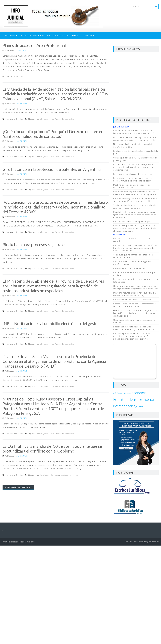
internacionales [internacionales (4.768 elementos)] (124, 406)
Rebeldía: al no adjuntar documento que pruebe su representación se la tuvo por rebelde (135, 200)
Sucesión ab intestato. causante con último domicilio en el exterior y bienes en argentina (134, 328)
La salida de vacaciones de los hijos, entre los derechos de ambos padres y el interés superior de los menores (136, 167)
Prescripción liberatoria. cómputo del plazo (133, 221)
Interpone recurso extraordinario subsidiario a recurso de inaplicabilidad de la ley (134, 294)
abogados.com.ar (47, 119)
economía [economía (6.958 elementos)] (139, 393)
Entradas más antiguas (19, 487)
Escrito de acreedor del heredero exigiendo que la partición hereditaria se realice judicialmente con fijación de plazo (135, 313)
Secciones (10, 35)
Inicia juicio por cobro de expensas (129, 268)
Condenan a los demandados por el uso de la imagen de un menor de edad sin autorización (134, 132)
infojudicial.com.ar (151, 542)
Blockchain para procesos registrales (34, 245)
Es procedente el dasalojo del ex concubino (133, 174)
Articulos (20, 77)
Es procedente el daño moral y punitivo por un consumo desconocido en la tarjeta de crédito (134, 139)
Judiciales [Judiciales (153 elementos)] (140, 406)
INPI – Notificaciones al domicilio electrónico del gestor (51, 323)
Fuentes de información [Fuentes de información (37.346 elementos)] (134, 399)
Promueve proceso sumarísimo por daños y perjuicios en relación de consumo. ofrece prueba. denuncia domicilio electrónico (133, 336)
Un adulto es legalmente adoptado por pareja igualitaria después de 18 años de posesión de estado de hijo (135, 215)
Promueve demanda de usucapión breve (132, 300)
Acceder (88, 35)
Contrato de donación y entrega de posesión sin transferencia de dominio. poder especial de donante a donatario (135, 248)
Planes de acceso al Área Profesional (34, 45)
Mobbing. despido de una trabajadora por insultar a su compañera (132, 186)
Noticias (19, 119)
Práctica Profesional (31, 35)
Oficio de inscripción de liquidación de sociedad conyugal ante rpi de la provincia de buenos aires (136, 287)
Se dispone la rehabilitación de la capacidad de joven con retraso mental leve (135, 207)
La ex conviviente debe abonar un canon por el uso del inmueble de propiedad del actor (135, 179)
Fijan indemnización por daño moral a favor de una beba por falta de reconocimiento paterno (134, 193)
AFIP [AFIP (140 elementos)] (116, 393)
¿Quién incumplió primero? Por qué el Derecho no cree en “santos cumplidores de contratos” (53, 134)
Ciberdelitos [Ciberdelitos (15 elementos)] (127, 393)
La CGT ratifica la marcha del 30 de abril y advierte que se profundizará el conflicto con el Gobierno (52, 449)
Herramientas (54, 35)
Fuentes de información (64, 119)
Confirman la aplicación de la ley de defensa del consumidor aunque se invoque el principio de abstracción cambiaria (135, 228)
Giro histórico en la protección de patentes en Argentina (52, 169)
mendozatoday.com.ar (69, 475)
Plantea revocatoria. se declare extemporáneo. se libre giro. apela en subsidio (135, 305)
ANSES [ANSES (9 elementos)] (120, 394)
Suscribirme (72, 35)
